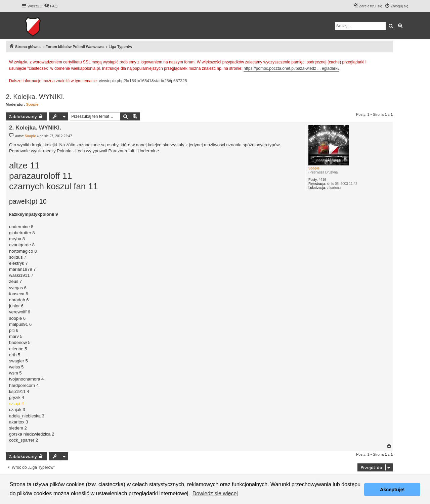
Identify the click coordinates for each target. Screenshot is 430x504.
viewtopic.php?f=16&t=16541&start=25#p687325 (143, 81)
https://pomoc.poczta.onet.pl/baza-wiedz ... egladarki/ (291, 68)
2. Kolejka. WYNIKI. (35, 97)
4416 (322, 180)
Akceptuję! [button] (392, 490)
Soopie (32, 104)
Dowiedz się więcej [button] (215, 493)
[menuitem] (51, 6)
